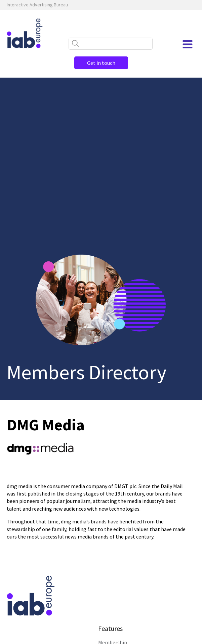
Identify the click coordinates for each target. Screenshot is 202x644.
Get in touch (101, 63)
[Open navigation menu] (188, 44)
